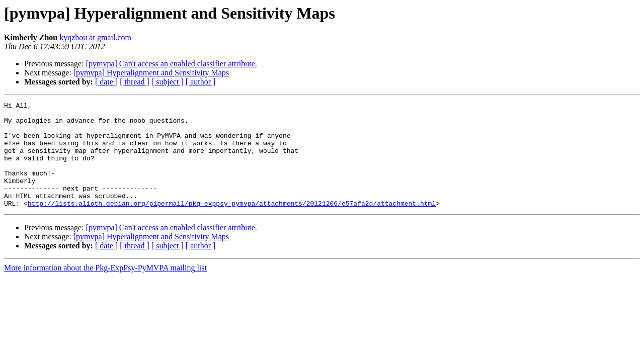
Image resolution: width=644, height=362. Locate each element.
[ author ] (201, 82)
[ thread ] (135, 82)
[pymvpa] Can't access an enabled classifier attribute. (172, 64)
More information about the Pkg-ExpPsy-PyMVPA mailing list (105, 289)
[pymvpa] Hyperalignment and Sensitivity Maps (151, 73)
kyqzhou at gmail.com (95, 37)
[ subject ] (168, 82)
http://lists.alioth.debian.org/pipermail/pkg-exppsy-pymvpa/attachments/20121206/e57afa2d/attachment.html (232, 224)
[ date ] (106, 82)
